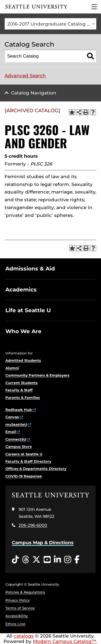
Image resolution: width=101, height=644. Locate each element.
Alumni (12, 368)
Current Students (22, 383)
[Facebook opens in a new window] (77, 560)
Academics (21, 290)
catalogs (24, 636)
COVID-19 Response (24, 476)
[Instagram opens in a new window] (68, 560)
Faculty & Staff (19, 390)
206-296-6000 (33, 525)
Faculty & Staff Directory (28, 461)
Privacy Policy (18, 600)
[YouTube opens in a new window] (47, 560)
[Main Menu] (94, 7)
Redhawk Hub (19, 410)
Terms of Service (20, 608)
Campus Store (19, 446)
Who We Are (23, 331)
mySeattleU (16, 424)
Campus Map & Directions (43, 543)
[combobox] (50, 24)
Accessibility (17, 616)
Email (11, 432)
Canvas (12, 417)
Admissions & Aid (30, 269)
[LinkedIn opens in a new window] (57, 560)
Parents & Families (23, 397)
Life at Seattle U (28, 310)
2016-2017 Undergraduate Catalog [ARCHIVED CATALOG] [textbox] (52, 24)
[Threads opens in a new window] (26, 560)
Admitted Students (23, 360)
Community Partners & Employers (37, 375)
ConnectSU (16, 439)
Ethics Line (15, 624)
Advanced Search (25, 76)
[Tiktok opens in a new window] (15, 560)
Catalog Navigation (34, 93)
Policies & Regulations (25, 592)
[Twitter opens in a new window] (36, 560)
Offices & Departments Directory (36, 469)
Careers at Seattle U (24, 454)
